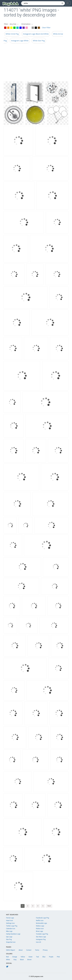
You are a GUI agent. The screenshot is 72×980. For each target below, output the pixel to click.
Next (49, 906)
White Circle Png (12, 34)
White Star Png (39, 41)
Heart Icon (10, 921)
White (8, 960)
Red (7, 957)
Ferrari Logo (10, 918)
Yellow (23, 957)
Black (22, 960)
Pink (58, 957)
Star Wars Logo (41, 937)
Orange (15, 957)
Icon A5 (38, 942)
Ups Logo (9, 937)
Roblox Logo (40, 926)
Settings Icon (10, 923)
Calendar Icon (11, 929)
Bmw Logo (39, 931)
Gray (15, 960)
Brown (29, 960)
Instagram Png (41, 939)
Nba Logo (9, 931)
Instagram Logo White (20, 41)
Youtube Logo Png (42, 934)
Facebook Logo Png (42, 918)
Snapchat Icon (11, 942)
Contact (29, 950)
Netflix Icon (40, 921)
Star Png (9, 939)
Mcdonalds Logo (41, 923)
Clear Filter (46, 28)
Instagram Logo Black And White (36, 34)
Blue (44, 957)
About (21, 950)
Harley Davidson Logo (13, 934)
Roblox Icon (40, 929)
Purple (51, 957)
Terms (37, 950)
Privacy (45, 950)
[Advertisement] (36, 63)
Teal (37, 957)
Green (30, 957)
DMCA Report (11, 950)
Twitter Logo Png (12, 926)
